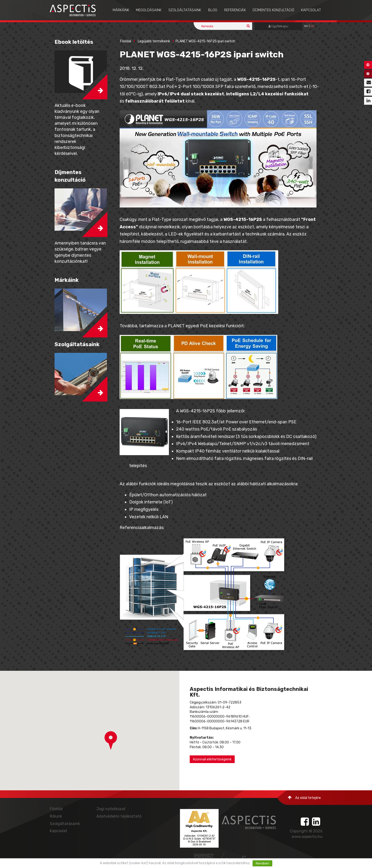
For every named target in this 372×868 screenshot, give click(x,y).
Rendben (262, 863)
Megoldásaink (149, 10)
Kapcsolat (311, 10)
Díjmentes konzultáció (273, 10)
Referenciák (235, 10)
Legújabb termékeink (154, 41)
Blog (213, 10)
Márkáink (121, 10)
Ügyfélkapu (278, 26)
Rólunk (56, 816)
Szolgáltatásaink (185, 10)
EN (312, 26)
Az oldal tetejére (304, 798)
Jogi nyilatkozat (111, 809)
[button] (111, 741)
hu (306, 26)
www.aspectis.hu (307, 837)
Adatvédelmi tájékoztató (119, 816)
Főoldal (126, 41)
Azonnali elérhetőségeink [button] (212, 759)
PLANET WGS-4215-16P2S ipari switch (205, 41)
